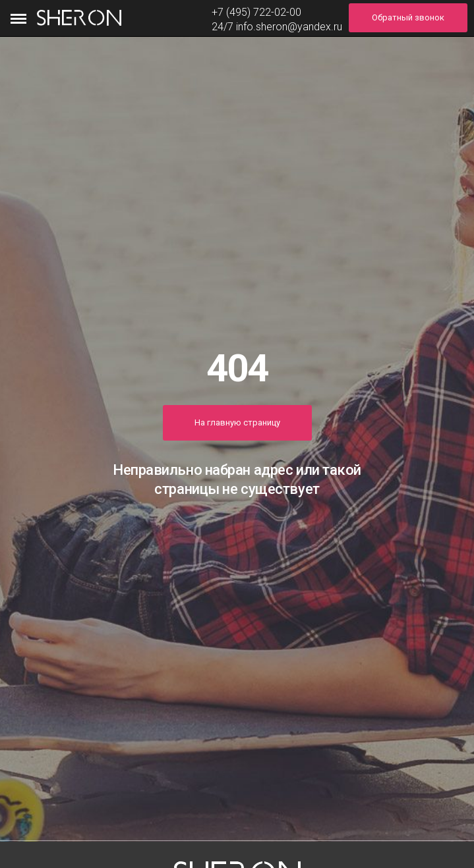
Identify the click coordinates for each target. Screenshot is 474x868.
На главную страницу (237, 422)
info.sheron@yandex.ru (289, 27)
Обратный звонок (408, 17)
